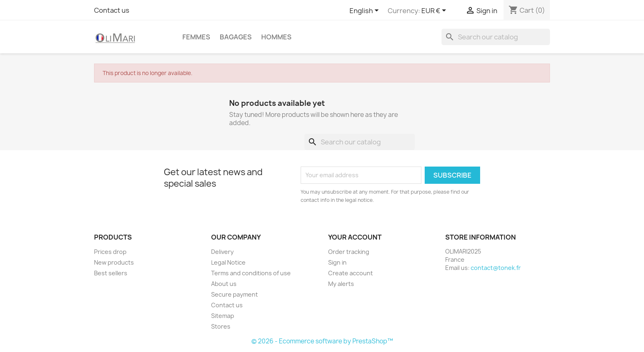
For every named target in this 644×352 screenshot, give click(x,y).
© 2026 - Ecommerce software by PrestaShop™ (322, 341)
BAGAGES (236, 37)
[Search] (496, 37)
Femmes (196, 37)
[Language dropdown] (366, 11)
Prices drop (110, 252)
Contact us (112, 10)
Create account (351, 273)
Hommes (276, 37)
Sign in (337, 262)
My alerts (341, 284)
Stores (221, 326)
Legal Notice (228, 262)
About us (224, 284)
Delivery (222, 252)
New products (114, 262)
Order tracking (349, 252)
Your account (355, 237)
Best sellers (111, 273)
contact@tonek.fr (496, 268)
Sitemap (223, 316)
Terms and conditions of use (251, 273)
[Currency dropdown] (435, 11)
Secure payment (235, 294)
